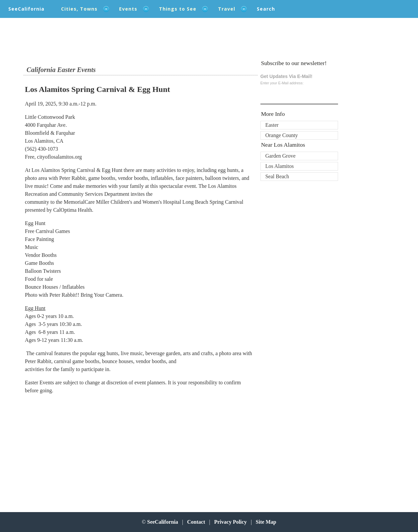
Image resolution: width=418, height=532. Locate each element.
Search (266, 9)
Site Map (266, 522)
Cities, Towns (79, 9)
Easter (272, 125)
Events (128, 9)
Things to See (178, 9)
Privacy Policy (230, 522)
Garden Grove (280, 156)
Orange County (282, 135)
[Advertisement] (81, 446)
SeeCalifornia (26, 9)
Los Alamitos (280, 166)
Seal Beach (277, 176)
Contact (196, 522)
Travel (227, 9)
